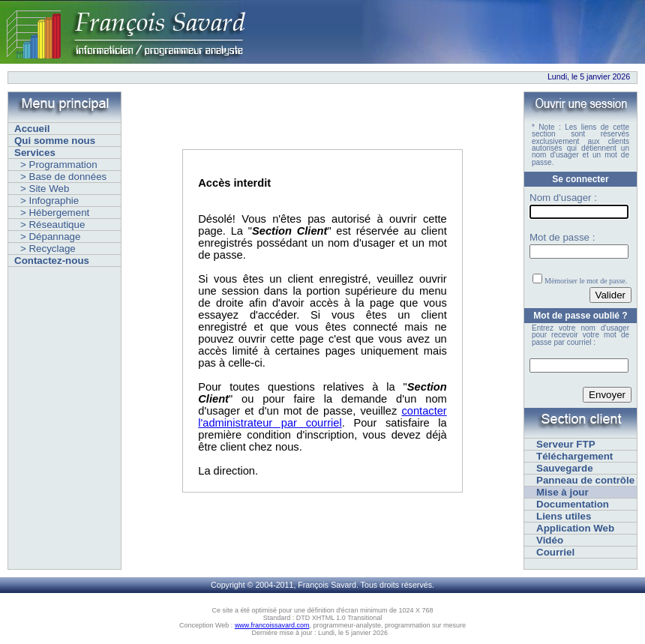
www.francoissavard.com (272, 625)
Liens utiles (564, 516)
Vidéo (550, 540)
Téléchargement (574, 456)
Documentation (573, 504)
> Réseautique (52, 225)
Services (35, 153)
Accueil (32, 129)
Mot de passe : (562, 237)
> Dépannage (50, 237)
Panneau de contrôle (585, 480)
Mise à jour (562, 492)
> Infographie (49, 201)
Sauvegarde (565, 468)
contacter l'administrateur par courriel (322, 417)
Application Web (575, 528)
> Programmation (59, 165)
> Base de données (63, 177)
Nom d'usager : (563, 198)
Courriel (555, 552)
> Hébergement (55, 213)
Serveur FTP (566, 444)
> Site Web (45, 189)
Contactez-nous (52, 261)
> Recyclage (48, 249)
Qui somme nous (55, 141)
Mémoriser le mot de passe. (586, 281)
